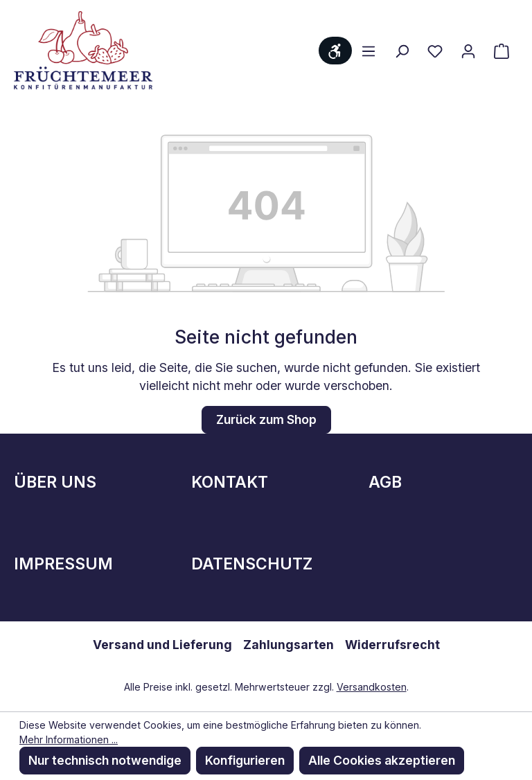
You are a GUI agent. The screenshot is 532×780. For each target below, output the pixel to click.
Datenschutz (252, 564)
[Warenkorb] (502, 51)
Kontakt (230, 482)
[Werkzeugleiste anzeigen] (335, 51)
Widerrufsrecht (392, 645)
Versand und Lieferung (162, 645)
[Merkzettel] (435, 51)
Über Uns (55, 482)
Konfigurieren (245, 760)
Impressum (63, 564)
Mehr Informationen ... (69, 739)
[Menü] (369, 51)
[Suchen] (402, 51)
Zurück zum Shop (266, 419)
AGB (385, 482)
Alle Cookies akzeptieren (382, 760)
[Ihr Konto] (468, 51)
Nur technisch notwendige (105, 760)
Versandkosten (372, 687)
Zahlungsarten (289, 645)
